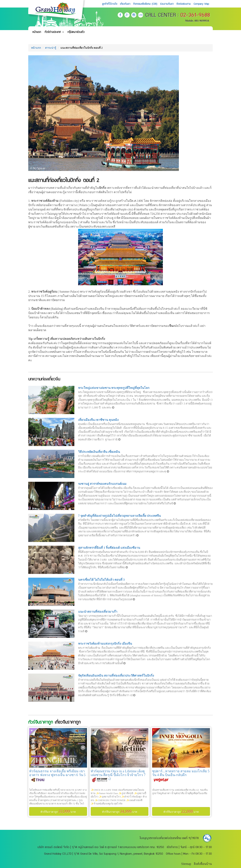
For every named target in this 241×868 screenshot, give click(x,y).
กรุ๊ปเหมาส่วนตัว (76, 32)
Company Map (201, 4)
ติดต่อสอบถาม (184, 4)
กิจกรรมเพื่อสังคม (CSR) (145, 4)
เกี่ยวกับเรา (125, 4)
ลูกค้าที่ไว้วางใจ (110, 4)
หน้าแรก (37, 32)
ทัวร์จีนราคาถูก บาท (58, 811)
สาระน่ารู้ (51, 48)
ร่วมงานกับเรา (167, 4)
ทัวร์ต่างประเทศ (54, 32)
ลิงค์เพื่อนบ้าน (203, 864)
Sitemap (186, 864)
